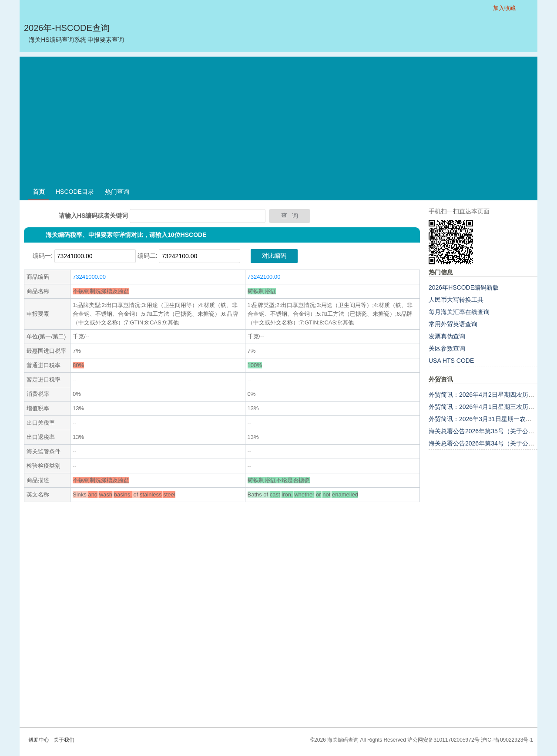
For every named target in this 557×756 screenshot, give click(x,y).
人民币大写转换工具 (456, 300)
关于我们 (64, 740)
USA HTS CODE (451, 361)
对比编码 (274, 256)
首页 (39, 192)
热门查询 (117, 192)
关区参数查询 (447, 348)
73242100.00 (264, 277)
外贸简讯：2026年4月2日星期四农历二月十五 (491, 395)
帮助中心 (39, 740)
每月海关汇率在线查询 (459, 312)
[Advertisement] (278, 118)
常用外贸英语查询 (453, 324)
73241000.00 (89, 277)
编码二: (148, 256)
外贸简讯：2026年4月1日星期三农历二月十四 (491, 407)
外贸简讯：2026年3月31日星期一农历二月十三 (492, 419)
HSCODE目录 (75, 192)
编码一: (43, 256)
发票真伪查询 (447, 336)
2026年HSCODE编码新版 (464, 287)
